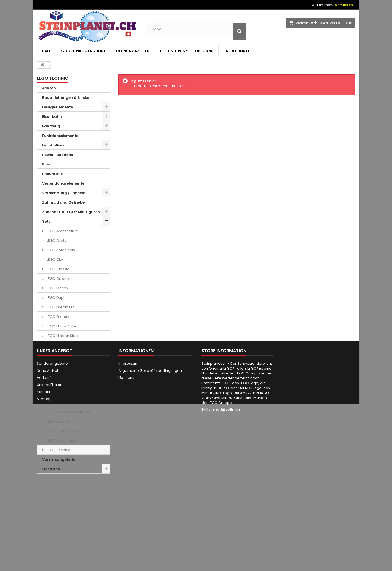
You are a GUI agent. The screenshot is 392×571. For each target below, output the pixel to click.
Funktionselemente (60, 136)
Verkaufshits (48, 521)
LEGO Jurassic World (64, 374)
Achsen (49, 88)
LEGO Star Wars (60, 421)
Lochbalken (53, 145)
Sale (46, 51)
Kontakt (43, 535)
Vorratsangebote (59, 460)
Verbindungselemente (63, 183)
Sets (46, 221)
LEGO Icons (56, 345)
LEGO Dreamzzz (60, 307)
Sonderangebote (52, 507)
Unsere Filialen (50, 528)
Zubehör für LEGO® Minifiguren (71, 212)
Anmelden (344, 5)
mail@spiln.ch (227, 553)
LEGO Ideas (56, 355)
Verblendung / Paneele (64, 193)
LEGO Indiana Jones (64, 364)
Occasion (51, 469)
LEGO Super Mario (62, 440)
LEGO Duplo (56, 298)
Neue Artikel (47, 514)
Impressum (128, 507)
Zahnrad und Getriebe (63, 202)
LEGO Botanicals (60, 250)
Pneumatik (53, 174)
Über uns (204, 51)
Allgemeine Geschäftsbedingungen (150, 514)
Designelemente (58, 107)
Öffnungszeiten (133, 51)
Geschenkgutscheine (83, 51)
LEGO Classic (57, 269)
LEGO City (54, 260)
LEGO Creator (58, 279)
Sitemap (44, 543)
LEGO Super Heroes (63, 431)
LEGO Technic (58, 450)
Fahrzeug (51, 126)
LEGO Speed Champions (68, 412)
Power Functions (58, 155)
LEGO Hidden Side (62, 336)
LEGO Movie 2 (58, 393)
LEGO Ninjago (58, 402)
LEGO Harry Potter (62, 326)
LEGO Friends (57, 317)
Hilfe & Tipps (172, 51)
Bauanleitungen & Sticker (67, 98)
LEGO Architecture (62, 231)
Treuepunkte (237, 51)
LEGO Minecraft (59, 383)
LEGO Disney (57, 288)
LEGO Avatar (57, 240)
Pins (46, 164)
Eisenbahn (52, 117)
